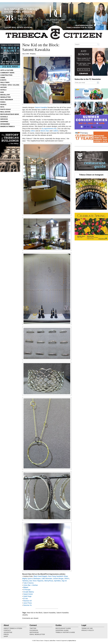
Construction (6, 75)
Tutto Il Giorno (28, 583)
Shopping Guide (62, 630)
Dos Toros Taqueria (36, 581)
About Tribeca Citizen (13, 628)
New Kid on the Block (35, 613)
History (4, 87)
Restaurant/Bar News (10, 114)
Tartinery (25, 581)
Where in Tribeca (8, 126)
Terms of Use (87, 628)
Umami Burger (58, 578)
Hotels (3, 90)
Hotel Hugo (27, 596)
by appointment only (49, 129)
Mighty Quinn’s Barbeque (31, 578)
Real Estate (5, 112)
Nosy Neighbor (7, 100)
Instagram (34, 632)
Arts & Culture (7, 70)
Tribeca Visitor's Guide (65, 632)
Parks (3, 102)
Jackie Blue (52, 641)
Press (6, 634)
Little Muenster (47, 578)
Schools (4, 117)
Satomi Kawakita (41, 107)
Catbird (55, 131)
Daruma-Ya (27, 605)
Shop (6, 636)
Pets (2, 107)
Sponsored (5, 124)
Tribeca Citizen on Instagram (91, 175)
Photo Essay (6, 109)
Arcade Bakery (29, 592)
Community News (7, 73)
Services (4, 119)
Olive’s (67, 578)
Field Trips (5, 82)
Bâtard (26, 587)
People (3, 104)
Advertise (8, 632)
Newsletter (5, 97)
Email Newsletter (37, 634)
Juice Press (28, 603)
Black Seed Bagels (40, 576)
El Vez (26, 599)
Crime (3, 78)
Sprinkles (57, 581)
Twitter (33, 628)
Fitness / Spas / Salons (10, 85)
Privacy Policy (88, 630)
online (33, 131)
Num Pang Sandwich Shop (58, 576)
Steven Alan (45, 131)
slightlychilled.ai (72, 641)
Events (3, 80)
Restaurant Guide (63, 628)
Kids (2, 92)
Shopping (4, 122)
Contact (7, 630)
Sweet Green (28, 594)
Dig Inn (64, 581)
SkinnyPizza (49, 581)
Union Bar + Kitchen (31, 585)
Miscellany (5, 95)
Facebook (34, 630)
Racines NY (28, 601)
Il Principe (27, 590)
